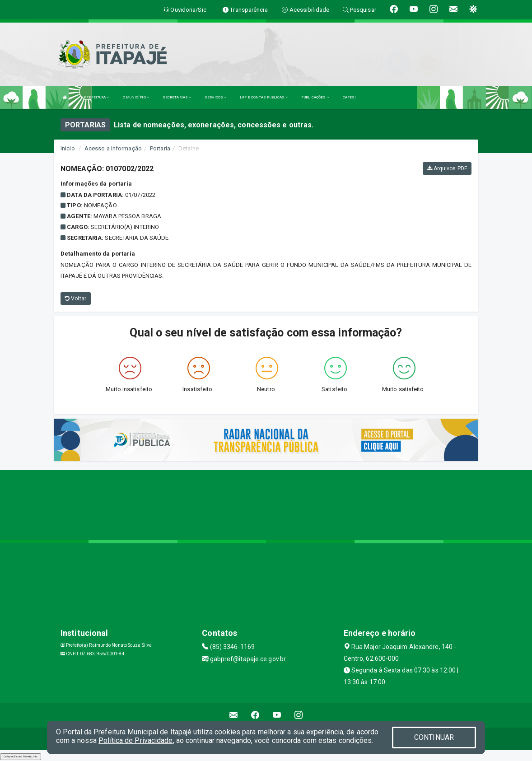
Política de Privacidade (135, 740)
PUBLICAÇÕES (315, 97)
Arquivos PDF (447, 168)
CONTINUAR (434, 737)
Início (68, 148)
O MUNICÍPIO (136, 97)
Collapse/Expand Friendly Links (21, 756)
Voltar (76, 299)
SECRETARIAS (177, 97)
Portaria (160, 148)
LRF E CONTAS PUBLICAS (264, 97)
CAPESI (350, 97)
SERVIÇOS (215, 97)
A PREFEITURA (95, 97)
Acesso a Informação (113, 148)
